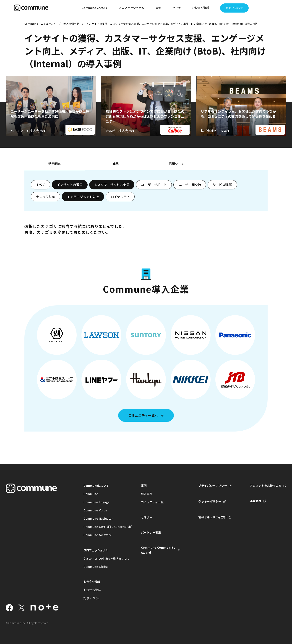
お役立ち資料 (92, 590)
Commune (91, 494)
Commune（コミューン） (40, 24)
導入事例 (147, 494)
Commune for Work (98, 535)
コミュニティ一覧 (152, 502)
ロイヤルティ (120, 197)
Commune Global (96, 567)
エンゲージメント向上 (83, 197)
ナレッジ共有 (45, 197)
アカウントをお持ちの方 (266, 486)
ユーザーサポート (154, 185)
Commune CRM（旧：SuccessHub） (103, 527)
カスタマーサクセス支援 (112, 185)
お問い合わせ (234, 8)
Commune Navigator (98, 518)
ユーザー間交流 (190, 185)
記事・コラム (92, 598)
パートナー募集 (151, 532)
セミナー (178, 8)
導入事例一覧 (71, 24)
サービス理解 (222, 185)
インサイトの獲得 (70, 185)
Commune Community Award (158, 550)
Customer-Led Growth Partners (103, 558)
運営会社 (256, 501)
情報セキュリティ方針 (212, 517)
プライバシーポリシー (213, 486)
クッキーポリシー (210, 501)
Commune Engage (97, 502)
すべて (40, 185)
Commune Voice (95, 510)
